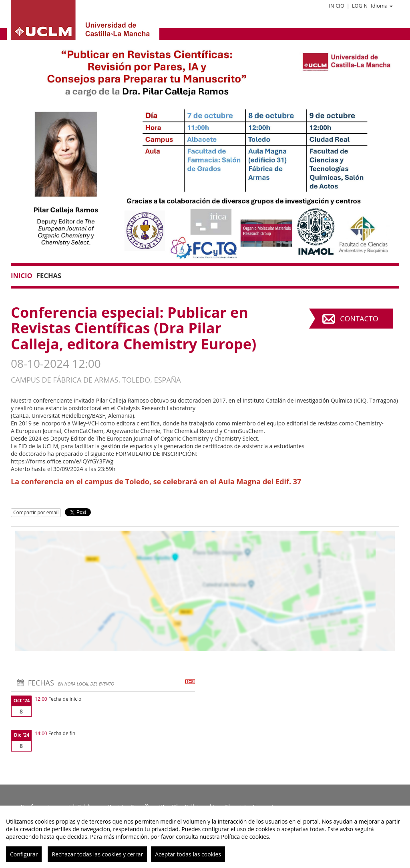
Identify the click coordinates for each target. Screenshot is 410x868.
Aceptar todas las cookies (188, 854)
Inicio (336, 6)
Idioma (382, 6)
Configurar (24, 854)
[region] (205, 837)
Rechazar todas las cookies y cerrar (97, 854)
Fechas (49, 276)
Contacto (359, 319)
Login (360, 6)
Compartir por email (36, 512)
